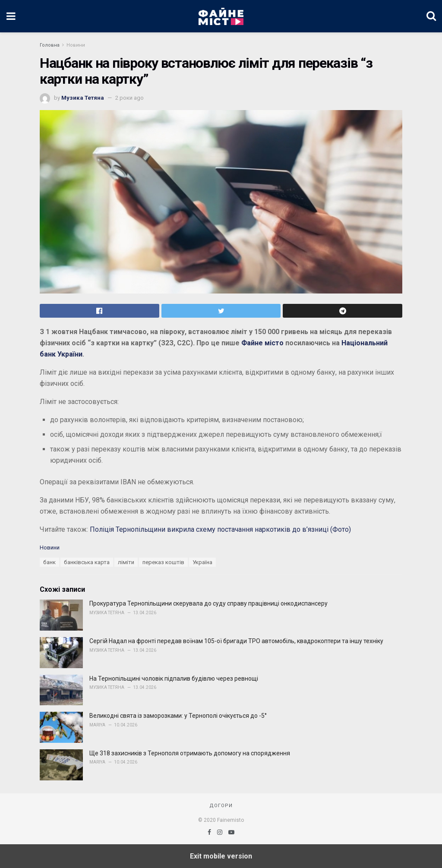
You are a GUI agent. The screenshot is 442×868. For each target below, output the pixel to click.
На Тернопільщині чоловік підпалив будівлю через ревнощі (174, 679)
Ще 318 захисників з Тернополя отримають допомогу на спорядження (190, 753)
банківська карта (87, 562)
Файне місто (262, 343)
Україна (202, 562)
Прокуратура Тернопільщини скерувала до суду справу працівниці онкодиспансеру (208, 603)
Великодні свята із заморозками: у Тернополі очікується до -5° (178, 716)
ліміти (126, 562)
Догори (221, 806)
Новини (76, 45)
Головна (50, 45)
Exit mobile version (221, 856)
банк (49, 562)
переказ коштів (163, 562)
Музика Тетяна (83, 98)
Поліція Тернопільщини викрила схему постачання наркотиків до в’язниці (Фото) (220, 529)
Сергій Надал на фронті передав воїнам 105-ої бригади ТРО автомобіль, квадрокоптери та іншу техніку (236, 641)
